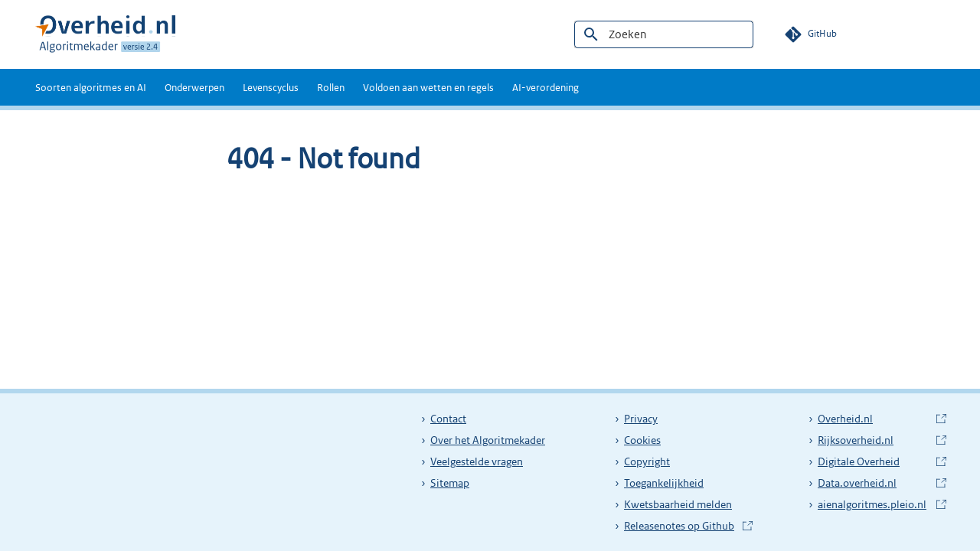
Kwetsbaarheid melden (678, 504)
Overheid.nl (874, 419)
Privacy (641, 419)
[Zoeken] (664, 34)
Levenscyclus (271, 88)
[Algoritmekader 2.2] (105, 34)
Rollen (331, 88)
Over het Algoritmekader (488, 440)
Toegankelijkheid (664, 483)
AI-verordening (546, 88)
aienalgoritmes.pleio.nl (874, 504)
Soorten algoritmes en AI (91, 88)
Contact (448, 419)
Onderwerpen (194, 88)
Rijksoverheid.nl (874, 440)
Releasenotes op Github (680, 526)
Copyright (647, 461)
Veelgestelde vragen (477, 461)
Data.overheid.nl (874, 483)
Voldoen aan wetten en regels (428, 88)
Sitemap (450, 483)
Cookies (642, 440)
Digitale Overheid (874, 461)
